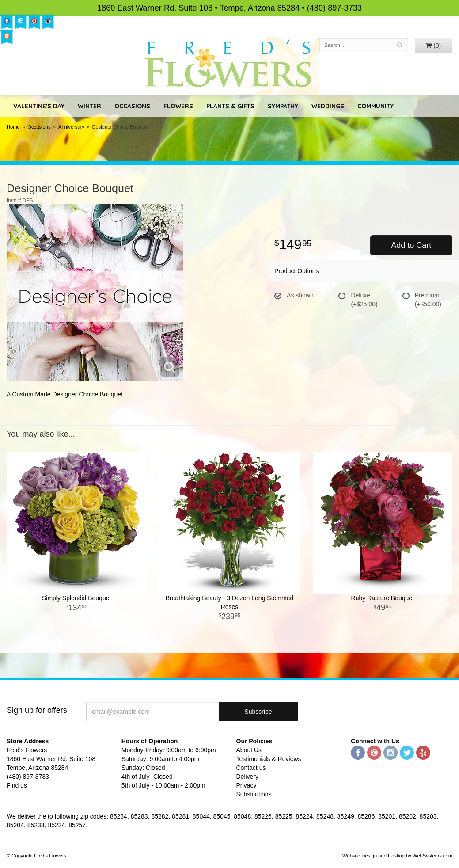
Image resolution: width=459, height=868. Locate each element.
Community (376, 106)
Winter (89, 106)
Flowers (178, 106)
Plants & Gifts (230, 106)
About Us (249, 750)
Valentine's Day (39, 106)
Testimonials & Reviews (269, 759)
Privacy (247, 785)
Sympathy (283, 106)
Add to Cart (411, 245)
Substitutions (254, 794)
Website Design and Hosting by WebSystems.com (397, 856)
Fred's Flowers (229, 64)
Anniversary (71, 127)
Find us (17, 785)
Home (13, 127)
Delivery (248, 777)
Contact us (251, 768)
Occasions (132, 106)
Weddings (328, 106)
